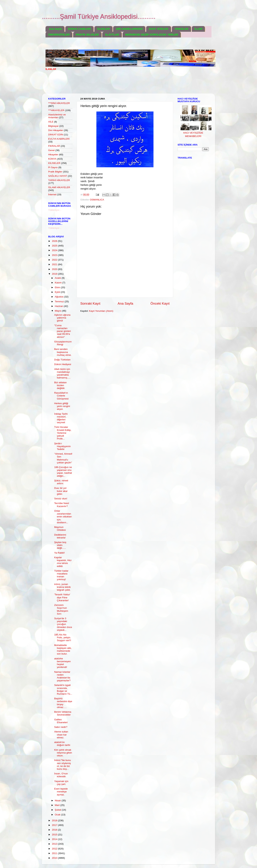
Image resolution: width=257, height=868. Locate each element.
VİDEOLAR (182, 29)
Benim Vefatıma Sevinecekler (63, 713)
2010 (55, 858)
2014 (55, 839)
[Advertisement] (110, 84)
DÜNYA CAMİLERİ (79, 29)
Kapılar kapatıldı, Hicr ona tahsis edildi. (63, 562)
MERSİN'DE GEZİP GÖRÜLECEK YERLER (152, 35)
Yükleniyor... (55, 210)
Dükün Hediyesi (63, 364)
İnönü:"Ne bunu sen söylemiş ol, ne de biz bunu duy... (63, 765)
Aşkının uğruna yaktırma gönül (62, 318)
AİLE (51, 122)
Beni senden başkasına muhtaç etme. (63, 352)
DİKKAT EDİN (56, 135)
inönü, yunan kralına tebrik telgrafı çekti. (62, 587)
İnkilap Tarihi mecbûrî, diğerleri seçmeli (61, 418)
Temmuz (60, 301)
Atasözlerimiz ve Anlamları (57, 116)
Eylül (58, 292)
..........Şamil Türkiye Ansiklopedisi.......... (99, 16)
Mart (58, 805)
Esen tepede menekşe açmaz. (61, 792)
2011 (55, 853)
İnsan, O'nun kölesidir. (61, 775)
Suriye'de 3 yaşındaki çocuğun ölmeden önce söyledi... (63, 624)
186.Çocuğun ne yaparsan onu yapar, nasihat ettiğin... (63, 472)
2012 (55, 849)
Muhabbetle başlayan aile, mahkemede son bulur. (63, 650)
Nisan (58, 800)
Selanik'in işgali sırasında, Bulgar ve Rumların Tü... (63, 689)
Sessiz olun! (61, 499)
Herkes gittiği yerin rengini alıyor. (62, 406)
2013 (55, 844)
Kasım (59, 283)
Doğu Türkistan (62, 360)
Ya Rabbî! (60, 553)
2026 (55, 241)
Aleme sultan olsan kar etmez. (61, 735)
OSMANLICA (97, 200)
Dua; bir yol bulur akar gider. (61, 491)
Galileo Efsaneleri (61, 721)
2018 (55, 820)
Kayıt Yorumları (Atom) (101, 311)
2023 (55, 255)
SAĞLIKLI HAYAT (58, 176)
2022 (55, 260)
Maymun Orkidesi (60, 529)
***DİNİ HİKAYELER (59, 103)
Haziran (59, 306)
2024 (55, 250)
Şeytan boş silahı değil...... (60, 545)
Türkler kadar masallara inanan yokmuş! (61, 575)
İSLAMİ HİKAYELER (59, 187)
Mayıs (58, 311)
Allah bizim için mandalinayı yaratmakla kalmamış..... (62, 373)
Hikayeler (53, 155)
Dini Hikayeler (56, 130)
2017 (55, 825)
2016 (55, 830)
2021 (55, 264)
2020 (55, 269)
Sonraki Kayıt (90, 303)
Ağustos (60, 297)
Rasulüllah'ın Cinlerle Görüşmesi (61, 396)
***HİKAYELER (56, 110)
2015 (55, 835)
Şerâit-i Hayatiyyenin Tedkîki (62, 446)
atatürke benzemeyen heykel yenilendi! (62, 663)
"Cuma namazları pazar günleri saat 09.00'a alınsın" (63, 331)
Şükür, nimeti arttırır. (61, 482)
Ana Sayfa (55, 29)
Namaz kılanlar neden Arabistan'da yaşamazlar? (62, 676)
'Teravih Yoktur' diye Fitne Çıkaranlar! (62, 597)
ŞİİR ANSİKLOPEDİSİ (129, 29)
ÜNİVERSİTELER (59, 35)
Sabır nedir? (61, 727)
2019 (55, 274)
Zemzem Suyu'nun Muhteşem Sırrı (61, 609)
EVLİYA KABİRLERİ (59, 139)
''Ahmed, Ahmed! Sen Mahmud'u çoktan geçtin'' (63, 458)
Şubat (58, 810)
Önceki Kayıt (160, 303)
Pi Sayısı (53, 167)
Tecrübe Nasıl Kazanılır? (62, 505)
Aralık (58, 278)
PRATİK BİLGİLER (87, 35)
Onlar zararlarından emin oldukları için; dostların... (63, 517)
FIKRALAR (54, 146)
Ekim (58, 287)
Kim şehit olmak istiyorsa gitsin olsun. (63, 753)
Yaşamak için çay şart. (61, 783)
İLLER (198, 29)
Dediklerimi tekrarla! (60, 536)
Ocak (58, 815)
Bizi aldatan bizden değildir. (61, 385)
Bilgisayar (53, 126)
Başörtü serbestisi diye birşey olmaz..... (63, 703)
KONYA (52, 159)
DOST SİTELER (159, 29)
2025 (55, 246)
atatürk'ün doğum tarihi (62, 744)
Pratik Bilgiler (55, 172)
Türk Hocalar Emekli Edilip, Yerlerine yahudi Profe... (63, 433)
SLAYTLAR (112, 35)
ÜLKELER (103, 29)
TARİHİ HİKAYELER (59, 180)
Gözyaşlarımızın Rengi (63, 343)
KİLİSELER (54, 163)
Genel (51, 150)
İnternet (52, 194)
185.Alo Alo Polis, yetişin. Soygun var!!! (63, 637)
